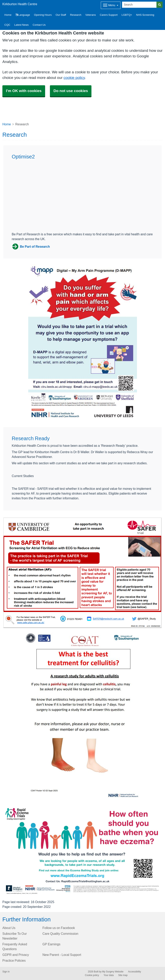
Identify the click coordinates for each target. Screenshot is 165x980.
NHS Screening (145, 15)
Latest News (22, 25)
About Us (9, 928)
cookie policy (74, 78)
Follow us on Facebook (59, 928)
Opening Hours (43, 15)
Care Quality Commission (61, 934)
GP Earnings (51, 944)
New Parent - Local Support (62, 955)
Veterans (91, 15)
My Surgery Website (113, 972)
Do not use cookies (71, 91)
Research (76, 15)
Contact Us (39, 25)
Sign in (6, 972)
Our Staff (61, 15)
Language (23, 15)
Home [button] (8, 15)
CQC (7, 25)
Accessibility (134, 972)
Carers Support (109, 15)
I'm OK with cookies (24, 91)
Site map (123, 975)
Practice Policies (14, 960)
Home (7, 124)
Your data (109, 975)
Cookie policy (92, 975)
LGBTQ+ (127, 15)
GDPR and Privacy (16, 955)
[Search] (139, 5)
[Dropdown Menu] (111, 5)
